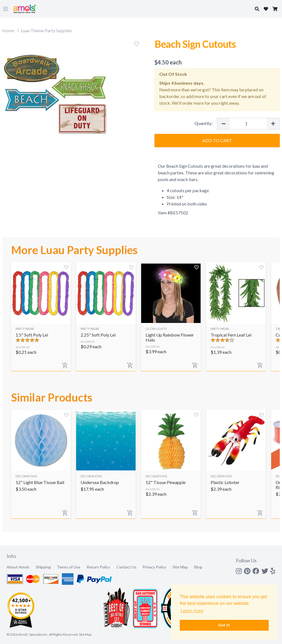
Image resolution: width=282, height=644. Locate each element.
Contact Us (126, 567)
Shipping (43, 567)
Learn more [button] (192, 611)
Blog (198, 567)
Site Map (180, 567)
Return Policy (98, 567)
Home (8, 30)
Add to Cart (217, 140)
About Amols (18, 567)
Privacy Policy (154, 567)
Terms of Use (69, 567)
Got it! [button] (224, 625)
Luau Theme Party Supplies (46, 30)
